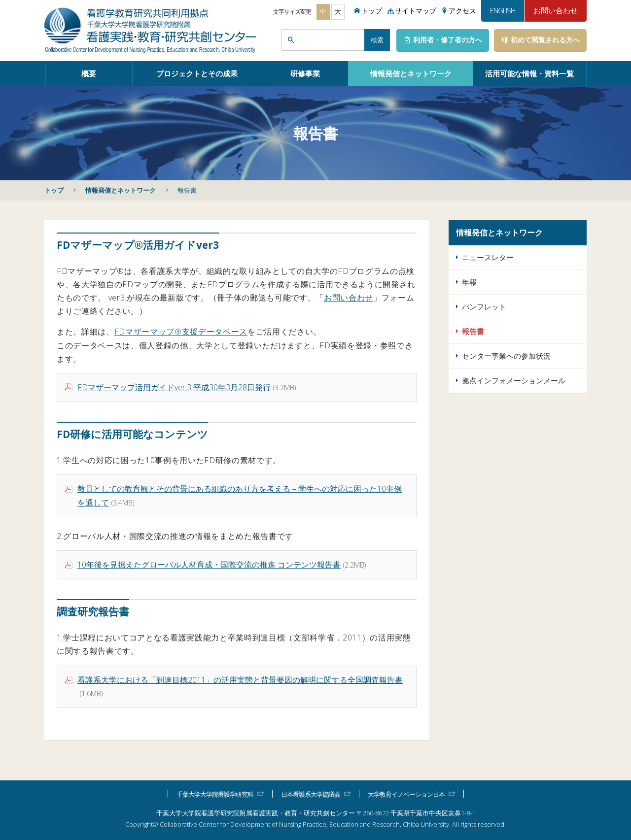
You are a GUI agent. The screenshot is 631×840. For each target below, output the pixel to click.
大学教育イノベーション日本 (406, 794)
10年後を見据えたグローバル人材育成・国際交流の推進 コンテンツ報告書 (209, 565)
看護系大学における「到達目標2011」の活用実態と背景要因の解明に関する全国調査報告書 (240, 680)
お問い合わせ (556, 10)
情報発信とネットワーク (411, 73)
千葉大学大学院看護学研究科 (215, 794)
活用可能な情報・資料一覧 (529, 73)
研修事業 (305, 73)
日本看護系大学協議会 (311, 794)
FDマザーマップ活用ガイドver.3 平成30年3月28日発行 (174, 387)
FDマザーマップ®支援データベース (181, 332)
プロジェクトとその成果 (197, 73)
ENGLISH (503, 10)
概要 (89, 73)
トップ (54, 190)
